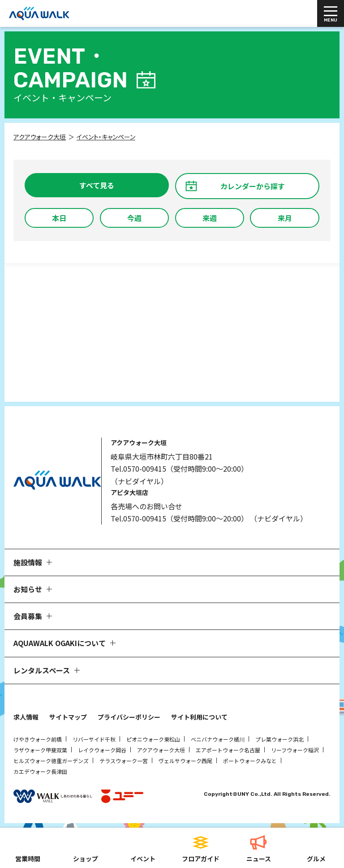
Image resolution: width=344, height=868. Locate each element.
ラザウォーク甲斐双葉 (40, 750)
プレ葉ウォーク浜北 (279, 739)
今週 (134, 218)
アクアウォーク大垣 (161, 750)
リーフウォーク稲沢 (295, 750)
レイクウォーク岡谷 (102, 750)
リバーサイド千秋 (94, 739)
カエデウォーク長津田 (40, 771)
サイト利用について (199, 717)
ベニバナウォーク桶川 (218, 739)
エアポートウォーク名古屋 (228, 750)
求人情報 (26, 717)
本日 (59, 218)
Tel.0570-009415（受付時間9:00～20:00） (179, 469)
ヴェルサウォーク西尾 (185, 761)
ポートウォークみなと (250, 761)
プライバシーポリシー (129, 717)
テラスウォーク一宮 (124, 761)
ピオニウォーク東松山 (153, 739)
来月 (285, 218)
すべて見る (97, 185)
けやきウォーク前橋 (38, 739)
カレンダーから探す (253, 186)
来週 (210, 218)
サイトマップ (68, 717)
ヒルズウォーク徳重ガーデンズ (51, 761)
